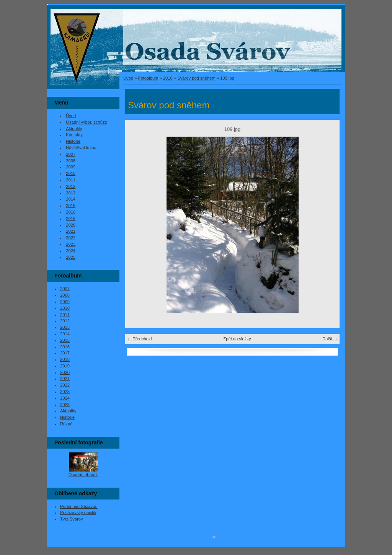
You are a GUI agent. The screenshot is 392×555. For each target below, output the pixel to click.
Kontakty (74, 135)
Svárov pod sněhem (196, 78)
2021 (71, 231)
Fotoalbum (148, 78)
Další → (330, 339)
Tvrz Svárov (72, 519)
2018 (71, 219)
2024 (71, 251)
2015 (71, 206)
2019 (65, 366)
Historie (73, 141)
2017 (65, 353)
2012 (71, 186)
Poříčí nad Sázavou (79, 506)
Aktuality (74, 129)
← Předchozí (140, 339)
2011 (71, 180)
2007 (71, 154)
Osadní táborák (83, 475)
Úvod (128, 78)
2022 (71, 238)
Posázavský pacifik (78, 513)
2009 (71, 167)
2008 (71, 161)
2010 (168, 78)
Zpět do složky (237, 339)
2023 (71, 244)
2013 (71, 193)
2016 (71, 212)
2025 (71, 257)
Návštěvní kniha (81, 148)
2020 (71, 225)
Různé (66, 424)
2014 (71, 199)
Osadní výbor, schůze (87, 122)
